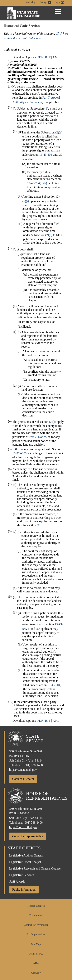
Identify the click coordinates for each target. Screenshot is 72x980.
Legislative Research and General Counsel (35, 868)
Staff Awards (17, 881)
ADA (36, 963)
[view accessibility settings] (46, 2)
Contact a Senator (23, 779)
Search (30, 2)
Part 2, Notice (38, 437)
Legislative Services (22, 875)
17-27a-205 (19, 453)
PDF (40, 57)
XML (56, 57)
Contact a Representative (28, 836)
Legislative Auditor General (26, 855)
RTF (48, 57)
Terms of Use (36, 954)
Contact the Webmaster (36, 925)
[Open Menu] (58, 11)
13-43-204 (46, 155)
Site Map (36, 944)
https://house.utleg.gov (23, 827)
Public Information (24, 890)
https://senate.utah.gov (23, 770)
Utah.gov (36, 973)
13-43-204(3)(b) (37, 183)
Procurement (36, 915)
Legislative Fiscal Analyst (25, 862)
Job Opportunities (36, 935)
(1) (46, 108)
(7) (38, 525)
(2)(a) (59, 132)
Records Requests (36, 906)
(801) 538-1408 (33, 765)
